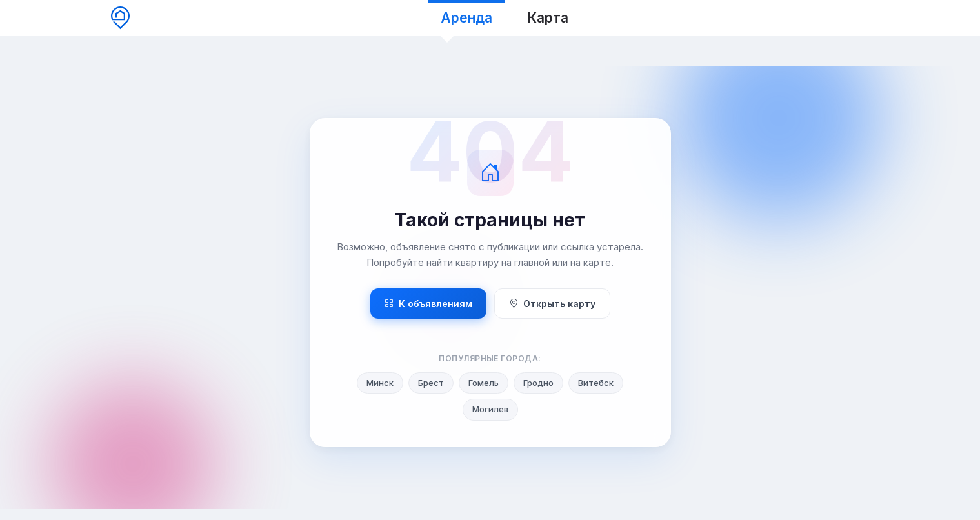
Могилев (490, 409)
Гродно (538, 383)
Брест (431, 383)
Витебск (596, 383)
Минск (380, 383)
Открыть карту (552, 304)
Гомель (484, 383)
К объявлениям (428, 304)
